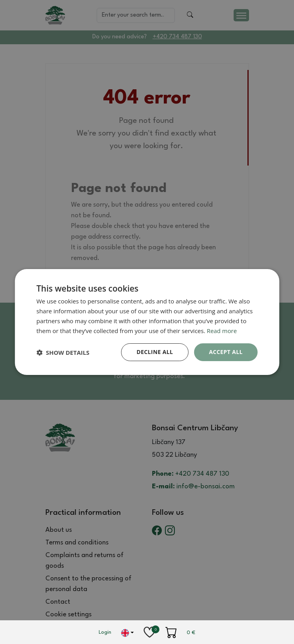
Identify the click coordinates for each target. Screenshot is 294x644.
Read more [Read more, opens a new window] (222, 331)
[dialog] (147, 322)
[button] (63, 352)
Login (105, 632)
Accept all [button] (226, 352)
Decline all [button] (155, 352)
